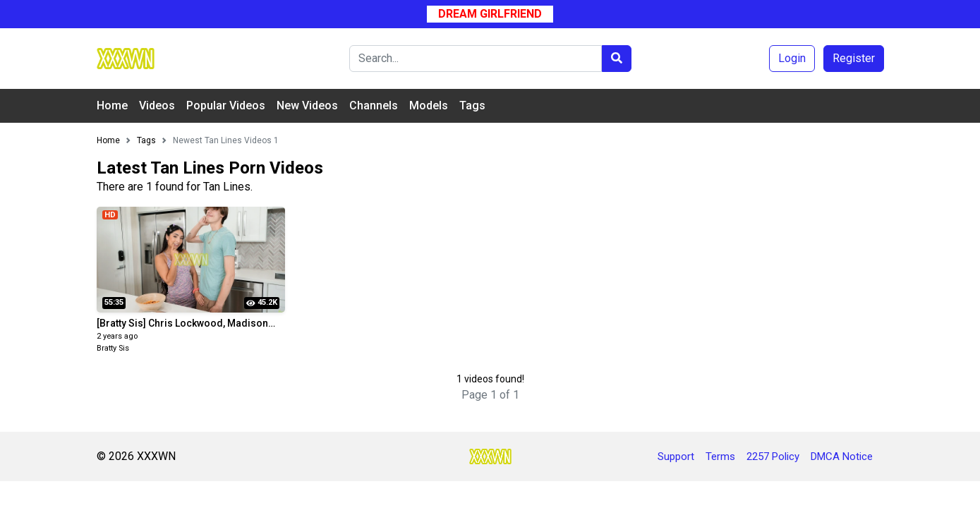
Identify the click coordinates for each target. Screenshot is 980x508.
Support (676, 456)
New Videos (307, 105)
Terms (720, 456)
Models (429, 105)
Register (854, 58)
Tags (472, 105)
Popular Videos (226, 105)
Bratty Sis (113, 348)
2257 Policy (773, 456)
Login (792, 58)
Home (112, 105)
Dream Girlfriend (490, 14)
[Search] (476, 59)
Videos (157, 105)
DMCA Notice (842, 456)
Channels (374, 105)
